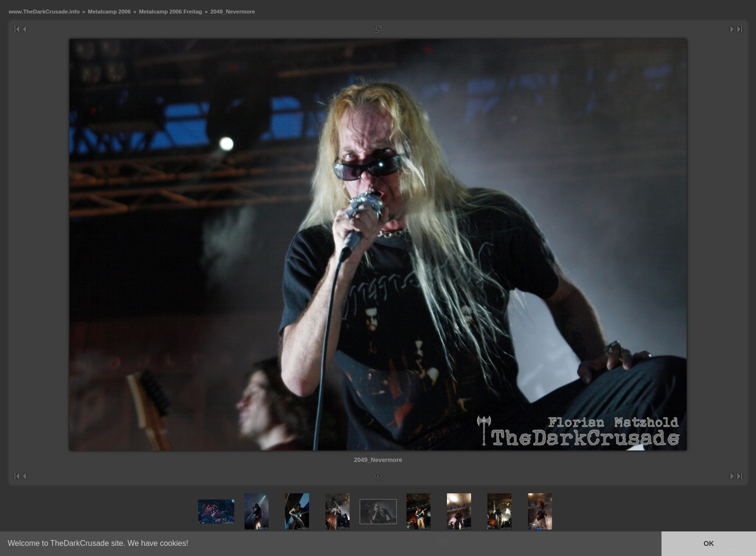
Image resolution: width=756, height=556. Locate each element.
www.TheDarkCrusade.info (44, 11)
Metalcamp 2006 (109, 11)
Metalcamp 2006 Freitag (170, 11)
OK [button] (709, 543)
